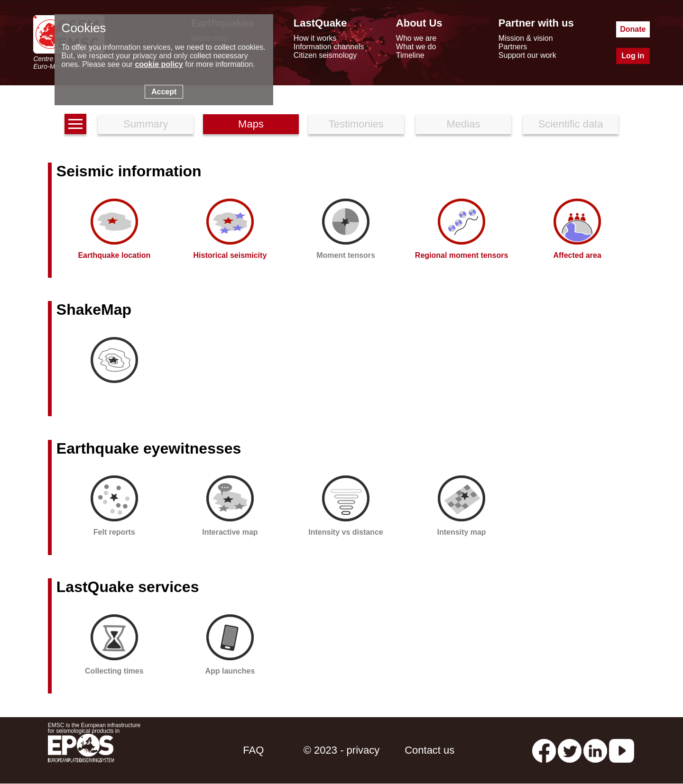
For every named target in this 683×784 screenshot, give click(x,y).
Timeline (410, 55)
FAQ (253, 750)
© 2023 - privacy (342, 750)
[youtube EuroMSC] (622, 750)
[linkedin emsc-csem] (595, 750)
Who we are (416, 38)
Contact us (429, 750)
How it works (315, 38)
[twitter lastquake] (570, 750)
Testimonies (356, 124)
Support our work (527, 55)
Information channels (329, 47)
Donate (633, 29)
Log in (633, 56)
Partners (513, 47)
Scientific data (571, 124)
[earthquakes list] (75, 124)
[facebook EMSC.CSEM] (544, 750)
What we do (416, 47)
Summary (146, 124)
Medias (464, 124)
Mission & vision (526, 38)
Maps (251, 124)
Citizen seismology (325, 55)
